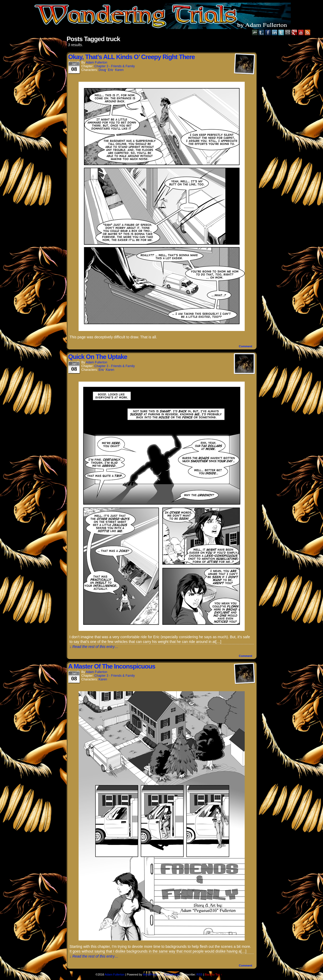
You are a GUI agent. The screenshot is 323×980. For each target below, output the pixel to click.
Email (288, 32)
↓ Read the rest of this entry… (94, 647)
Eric (111, 70)
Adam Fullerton (96, 63)
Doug (102, 70)
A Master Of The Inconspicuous (112, 666)
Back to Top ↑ (214, 974)
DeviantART (255, 32)
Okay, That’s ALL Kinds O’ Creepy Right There (132, 57)
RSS (308, 32)
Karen (119, 70)
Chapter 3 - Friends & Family (115, 66)
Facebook (268, 32)
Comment (246, 346)
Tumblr (261, 32)
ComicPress (172, 974)
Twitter (281, 32)
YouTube (301, 32)
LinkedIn (275, 32)
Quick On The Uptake (98, 357)
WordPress (150, 974)
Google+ (294, 32)
